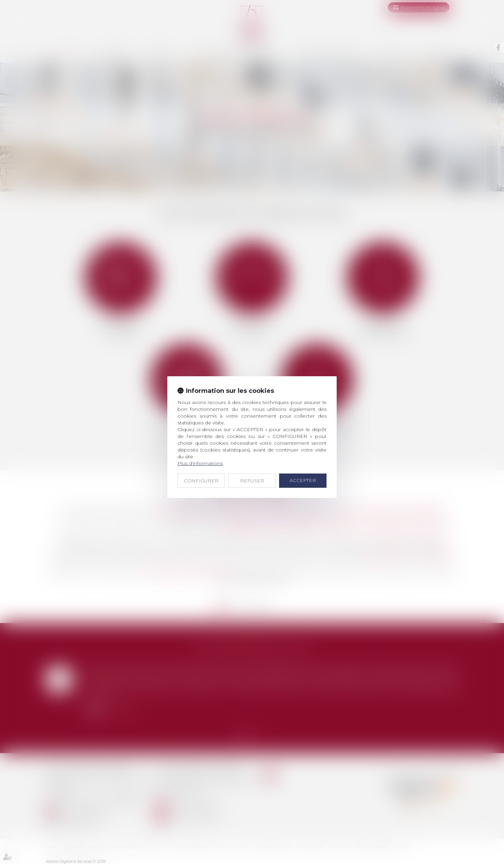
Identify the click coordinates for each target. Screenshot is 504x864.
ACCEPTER (303, 480)
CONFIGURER (201, 481)
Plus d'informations (200, 463)
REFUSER (252, 481)
